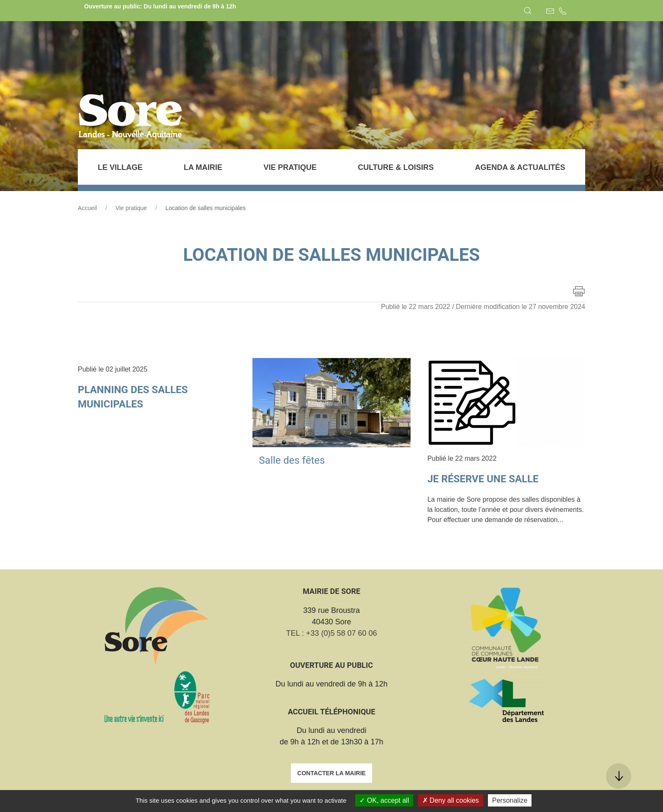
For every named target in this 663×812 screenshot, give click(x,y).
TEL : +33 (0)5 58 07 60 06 (332, 633)
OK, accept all (384, 800)
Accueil (87, 208)
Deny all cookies (451, 800)
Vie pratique (131, 208)
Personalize (510, 800)
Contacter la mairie (331, 773)
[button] (528, 11)
